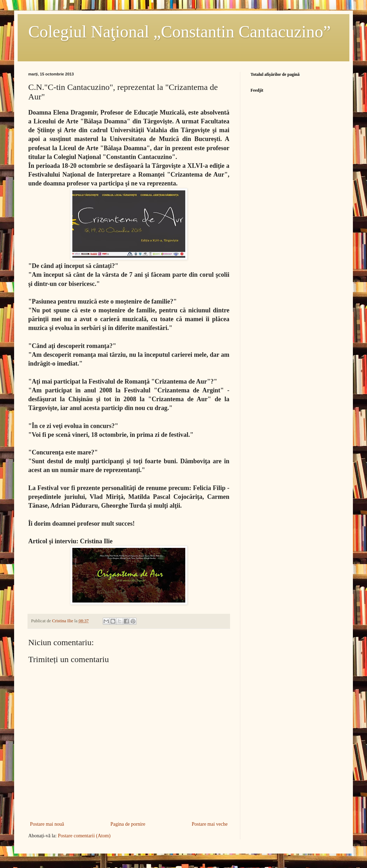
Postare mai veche (210, 824)
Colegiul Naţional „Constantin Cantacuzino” (179, 32)
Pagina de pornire (128, 824)
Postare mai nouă (47, 824)
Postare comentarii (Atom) (84, 836)
